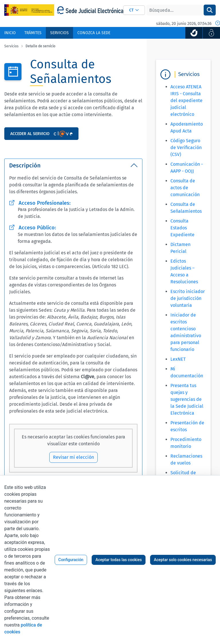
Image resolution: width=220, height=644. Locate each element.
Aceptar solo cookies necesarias (183, 560)
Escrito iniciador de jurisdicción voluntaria (188, 298)
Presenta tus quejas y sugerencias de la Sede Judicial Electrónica (187, 399)
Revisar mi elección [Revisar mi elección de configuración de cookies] (73, 457)
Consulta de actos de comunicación (185, 188)
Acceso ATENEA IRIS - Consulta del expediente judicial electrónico (186, 100)
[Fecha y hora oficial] (218, 24)
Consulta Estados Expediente (182, 228)
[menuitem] (10, 33)
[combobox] (134, 10)
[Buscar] (175, 10)
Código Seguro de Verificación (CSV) (186, 148)
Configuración (71, 560)
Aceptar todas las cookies (119, 560)
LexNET (178, 359)
